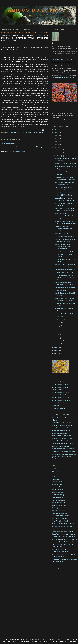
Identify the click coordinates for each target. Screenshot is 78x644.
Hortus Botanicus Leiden (60, 433)
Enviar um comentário (8, 144)
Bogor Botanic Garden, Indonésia (63, 449)
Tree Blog (55, 474)
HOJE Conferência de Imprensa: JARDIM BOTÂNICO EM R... (63, 247)
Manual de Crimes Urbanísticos (66, 164)
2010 (56, 348)
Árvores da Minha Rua (59, 505)
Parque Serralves (57, 405)
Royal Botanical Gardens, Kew (62, 436)
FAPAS (54, 469)
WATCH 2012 (37, 132)
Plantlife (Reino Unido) (59, 508)
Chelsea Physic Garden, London (62, 438)
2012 (56, 144)
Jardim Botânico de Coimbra (61, 392)
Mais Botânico (56, 479)
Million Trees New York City (61, 521)
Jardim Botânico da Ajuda (60, 387)
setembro (59, 320)
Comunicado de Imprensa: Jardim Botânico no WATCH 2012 (65, 277)
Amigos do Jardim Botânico (64, 43)
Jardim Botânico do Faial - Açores (63, 403)
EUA (11, 132)
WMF (43, 132)
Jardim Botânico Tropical (60, 384)
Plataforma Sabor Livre (59, 511)
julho (58, 326)
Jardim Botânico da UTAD (60, 398)
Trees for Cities (57, 482)
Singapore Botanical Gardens (61, 446)
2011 (56, 147)
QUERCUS (55, 471)
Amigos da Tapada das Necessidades (64, 539)
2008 (56, 354)
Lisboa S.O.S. (56, 476)
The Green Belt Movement (60, 516)
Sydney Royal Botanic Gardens (62, 441)
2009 (56, 351)
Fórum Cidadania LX (58, 497)
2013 (56, 141)
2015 (56, 135)
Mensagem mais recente (9, 147)
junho (58, 329)
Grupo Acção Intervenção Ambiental (63, 534)
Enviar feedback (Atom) (17, 151)
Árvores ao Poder (57, 487)
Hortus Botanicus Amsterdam (61, 430)
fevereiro (59, 341)
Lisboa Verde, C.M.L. (59, 408)
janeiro (58, 344)
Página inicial (27, 147)
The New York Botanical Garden (62, 444)
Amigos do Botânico (39, 10)
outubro (58, 156)
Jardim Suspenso (57, 490)
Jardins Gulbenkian (58, 390)
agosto (58, 323)
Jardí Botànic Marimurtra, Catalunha (64, 454)
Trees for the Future (58, 500)
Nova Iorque (18, 132)
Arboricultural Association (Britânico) (64, 537)
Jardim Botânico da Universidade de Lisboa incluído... (64, 229)
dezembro (59, 150)
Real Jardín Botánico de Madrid (62, 425)
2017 (56, 129)
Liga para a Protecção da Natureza (63, 529)
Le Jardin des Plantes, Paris (61, 428)
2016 (56, 132)
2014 (56, 138)
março (58, 338)
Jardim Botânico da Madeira (61, 400)
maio (58, 332)
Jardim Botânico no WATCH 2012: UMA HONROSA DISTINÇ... (65, 254)
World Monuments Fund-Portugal (63, 524)
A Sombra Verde (57, 484)
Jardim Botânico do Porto (60, 395)
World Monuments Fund (60, 513)
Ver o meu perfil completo (62, 59)
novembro (59, 153)
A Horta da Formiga (58, 495)
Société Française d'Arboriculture (63, 526)
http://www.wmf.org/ (19, 127)
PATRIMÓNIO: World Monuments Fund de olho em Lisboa (66, 216)
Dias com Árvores (58, 492)
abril (57, 335)
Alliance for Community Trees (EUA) (64, 531)
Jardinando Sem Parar (59, 503)
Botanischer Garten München (61, 423)
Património (28, 132)
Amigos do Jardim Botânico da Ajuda (64, 542)
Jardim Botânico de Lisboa (60, 382)
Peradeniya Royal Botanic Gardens (63, 451)
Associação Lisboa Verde (60, 518)
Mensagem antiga (42, 147)
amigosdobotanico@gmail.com (65, 77)
